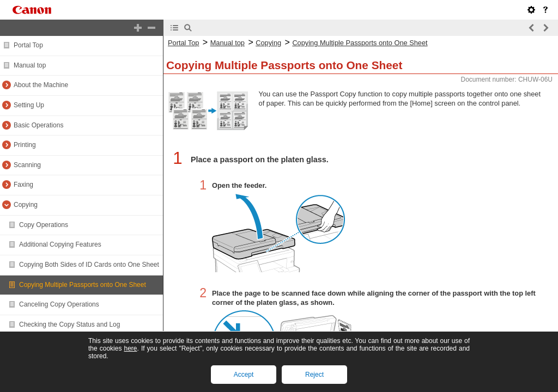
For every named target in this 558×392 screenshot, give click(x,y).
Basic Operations (38, 125)
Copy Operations (44, 225)
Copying (26, 205)
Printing (25, 145)
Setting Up (29, 105)
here (130, 348)
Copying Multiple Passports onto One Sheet (83, 285)
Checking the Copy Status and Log (69, 324)
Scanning (27, 165)
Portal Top (28, 45)
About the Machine (41, 85)
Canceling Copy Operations (59, 304)
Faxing (23, 185)
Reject (314, 375)
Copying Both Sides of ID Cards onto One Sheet (89, 265)
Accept (244, 375)
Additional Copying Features (60, 244)
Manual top (30, 65)
